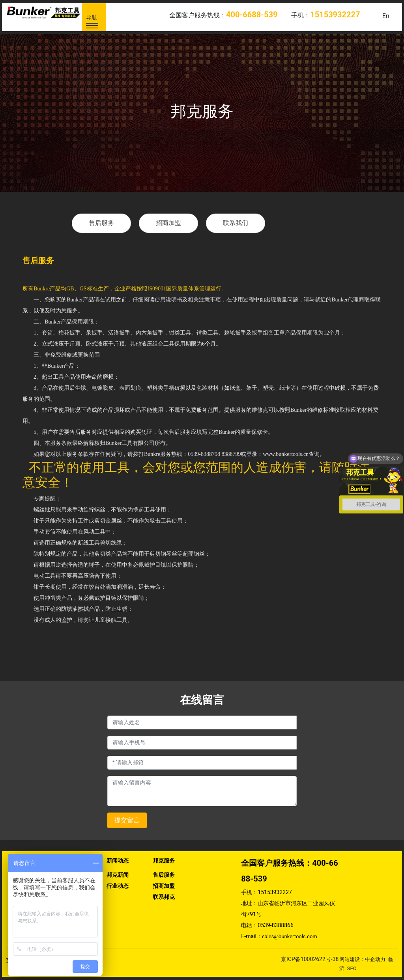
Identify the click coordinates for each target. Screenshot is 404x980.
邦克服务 (202, 111)
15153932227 (275, 892)
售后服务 (101, 223)
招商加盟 (168, 223)
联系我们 (236, 223)
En (386, 16)
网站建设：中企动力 (362, 959)
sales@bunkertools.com (290, 936)
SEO (352, 968)
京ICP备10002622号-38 (310, 959)
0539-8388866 (275, 925)
